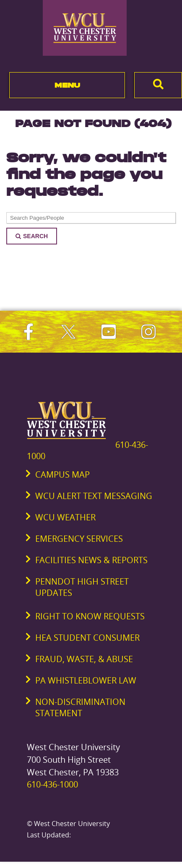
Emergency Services (79, 539)
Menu (67, 85)
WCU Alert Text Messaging (94, 496)
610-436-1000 (52, 784)
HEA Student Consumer (87, 638)
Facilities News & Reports (91, 560)
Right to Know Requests (90, 616)
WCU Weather (65, 517)
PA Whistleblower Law (86, 680)
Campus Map (62, 474)
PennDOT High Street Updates (82, 587)
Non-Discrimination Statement (80, 707)
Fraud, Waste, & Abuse (84, 659)
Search (32, 236)
